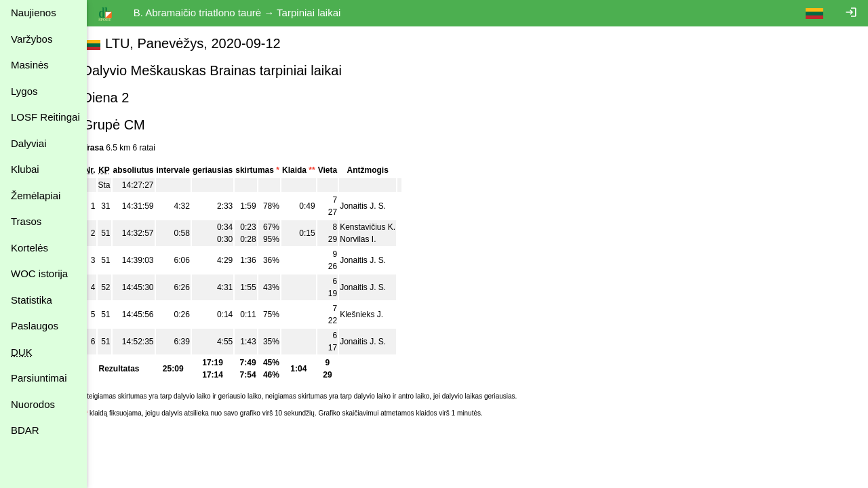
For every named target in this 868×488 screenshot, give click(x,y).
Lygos (24, 91)
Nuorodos (33, 404)
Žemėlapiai (36, 196)
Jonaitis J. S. (378, 206)
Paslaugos (35, 326)
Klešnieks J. (377, 314)
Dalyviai (29, 143)
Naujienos (34, 13)
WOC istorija (39, 273)
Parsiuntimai (39, 378)
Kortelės (29, 248)
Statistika (32, 300)
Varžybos (32, 39)
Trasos (26, 221)
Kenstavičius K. (383, 227)
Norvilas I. (373, 239)
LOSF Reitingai (45, 117)
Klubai (25, 169)
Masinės (30, 65)
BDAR (25, 430)
